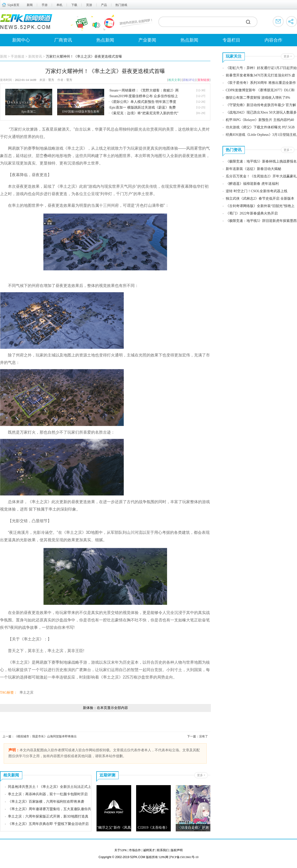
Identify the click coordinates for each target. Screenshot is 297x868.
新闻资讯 (35, 57)
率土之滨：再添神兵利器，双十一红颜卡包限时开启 (48, 794)
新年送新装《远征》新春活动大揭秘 (253, 169)
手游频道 (18, 57)
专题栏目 (231, 40)
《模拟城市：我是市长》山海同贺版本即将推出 (46, 736)
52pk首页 (13, 5)
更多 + (201, 775)
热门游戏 (121, 5)
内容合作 (273, 40)
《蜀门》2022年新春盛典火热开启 (252, 213)
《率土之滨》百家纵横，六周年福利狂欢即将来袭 (46, 802)
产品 (104, 5)
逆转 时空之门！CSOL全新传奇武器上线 (257, 191)
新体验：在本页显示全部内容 (105, 708)
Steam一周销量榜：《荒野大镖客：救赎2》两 (144, 90)
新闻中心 (21, 40)
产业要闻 (147, 40)
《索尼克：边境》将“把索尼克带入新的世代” (144, 113)
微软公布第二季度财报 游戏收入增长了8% (258, 98)
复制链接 (203, 80)
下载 (74, 5)
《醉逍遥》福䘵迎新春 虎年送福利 (252, 184)
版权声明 (177, 850)
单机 (59, 5)
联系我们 (163, 850)
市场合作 (135, 850)
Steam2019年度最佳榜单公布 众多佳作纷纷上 (144, 96)
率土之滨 (26, 692)
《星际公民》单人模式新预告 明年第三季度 (143, 102)
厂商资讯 (63, 40)
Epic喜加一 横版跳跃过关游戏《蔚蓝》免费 (143, 107)
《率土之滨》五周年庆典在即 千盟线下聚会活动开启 (48, 824)
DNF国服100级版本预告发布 (81, 112)
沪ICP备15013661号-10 (184, 857)
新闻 (30, 5)
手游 (45, 5)
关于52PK (121, 850)
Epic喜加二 (29, 112)
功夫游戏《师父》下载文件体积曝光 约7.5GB (260, 127)
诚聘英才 (149, 850)
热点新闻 (105, 40)
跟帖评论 (189, 80)
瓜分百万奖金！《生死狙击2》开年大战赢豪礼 (261, 176)
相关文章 (174, 80)
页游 (89, 5)
